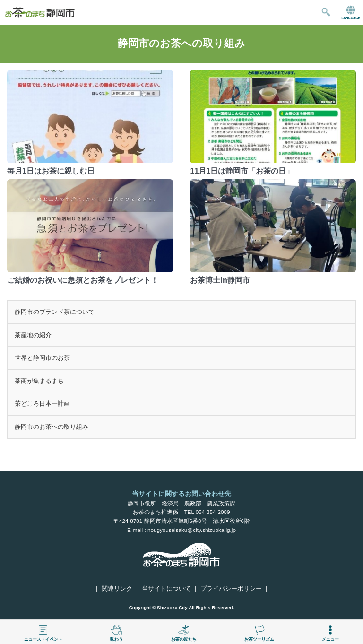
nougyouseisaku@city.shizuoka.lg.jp (192, 530)
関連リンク (117, 589)
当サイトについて (166, 589)
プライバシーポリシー (231, 589)
